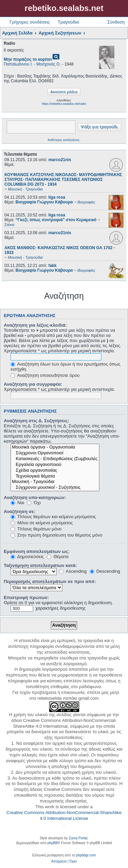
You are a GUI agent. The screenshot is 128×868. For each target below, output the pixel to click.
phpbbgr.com (86, 855)
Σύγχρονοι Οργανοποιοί (55, 453)
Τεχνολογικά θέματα (55, 476)
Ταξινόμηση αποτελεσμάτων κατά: (40, 565)
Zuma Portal (78, 838)
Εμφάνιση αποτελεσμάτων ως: (37, 551)
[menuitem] (59, 862)
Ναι (17, 503)
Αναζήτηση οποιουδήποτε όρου (45, 375)
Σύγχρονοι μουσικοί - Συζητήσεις (55, 488)
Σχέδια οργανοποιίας (55, 471)
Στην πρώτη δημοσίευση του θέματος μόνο (56, 535)
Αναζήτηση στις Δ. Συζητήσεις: (37, 421)
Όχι (34, 503)
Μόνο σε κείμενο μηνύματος (42, 523)
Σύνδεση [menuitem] (116, 22)
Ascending (73, 571)
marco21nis (60, 160)
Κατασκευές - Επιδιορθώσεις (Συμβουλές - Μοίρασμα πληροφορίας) (55, 459)
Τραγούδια (68, 22)
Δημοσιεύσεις (27, 557)
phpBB (53, 843)
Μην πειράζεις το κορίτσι (28, 59)
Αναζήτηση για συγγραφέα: (33, 384)
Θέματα (58, 557)
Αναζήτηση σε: (20, 511)
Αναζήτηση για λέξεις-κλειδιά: (35, 325)
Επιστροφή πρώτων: (26, 597)
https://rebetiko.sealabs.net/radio (64, 104)
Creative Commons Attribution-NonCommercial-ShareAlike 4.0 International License (64, 815)
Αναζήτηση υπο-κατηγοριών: (35, 497)
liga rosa (57, 197)
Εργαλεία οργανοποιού (55, 465)
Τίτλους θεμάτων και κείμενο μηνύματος (53, 517)
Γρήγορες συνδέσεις (30, 22)
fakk (53, 266)
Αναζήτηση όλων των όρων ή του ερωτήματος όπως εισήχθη (66, 367)
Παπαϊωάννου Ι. (18, 64)
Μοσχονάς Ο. (49, 64)
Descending (105, 571)
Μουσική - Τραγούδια (55, 482)
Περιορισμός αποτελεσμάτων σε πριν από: (50, 581)
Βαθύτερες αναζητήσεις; (64, 140)
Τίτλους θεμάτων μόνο (36, 529)
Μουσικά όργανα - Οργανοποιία (55, 447)
